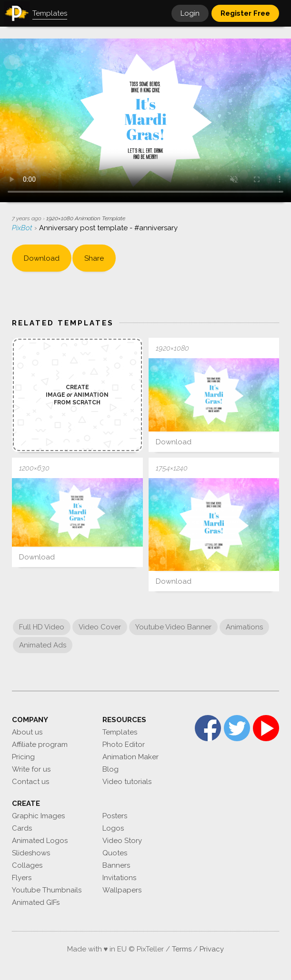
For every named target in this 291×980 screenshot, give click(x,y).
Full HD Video (42, 627)
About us (27, 732)
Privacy (212, 949)
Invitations (119, 878)
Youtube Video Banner (173, 627)
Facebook (208, 728)
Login (190, 13)
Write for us (31, 769)
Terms (182, 949)
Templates (120, 732)
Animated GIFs (36, 902)
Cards (22, 828)
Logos (113, 828)
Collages (27, 865)
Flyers (22, 878)
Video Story (122, 841)
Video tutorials (127, 782)
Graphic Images (38, 816)
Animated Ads (43, 645)
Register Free (245, 13)
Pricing (23, 757)
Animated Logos (40, 841)
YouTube (266, 728)
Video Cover (100, 627)
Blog (110, 769)
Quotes (115, 853)
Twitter (237, 728)
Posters (115, 816)
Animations (244, 627)
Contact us (30, 782)
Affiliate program (40, 745)
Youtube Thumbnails (47, 890)
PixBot (23, 228)
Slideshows (31, 853)
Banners (116, 865)
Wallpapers (122, 890)
